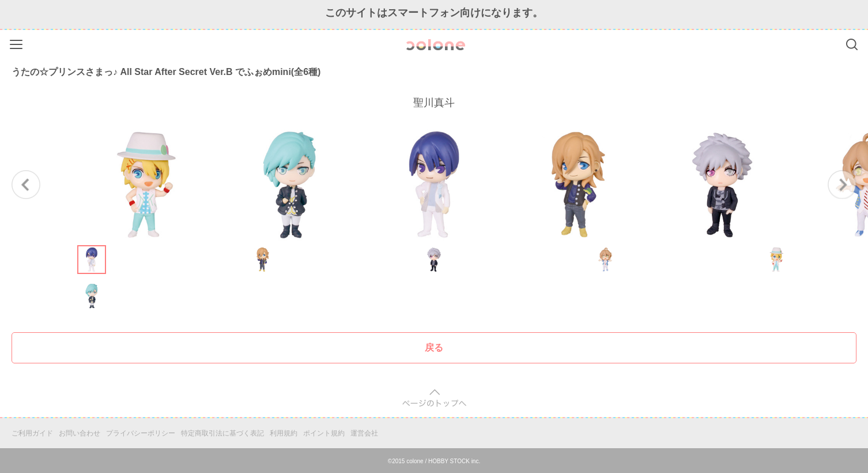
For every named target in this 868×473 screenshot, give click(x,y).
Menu (18, 42)
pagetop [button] (434, 398)
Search (852, 44)
